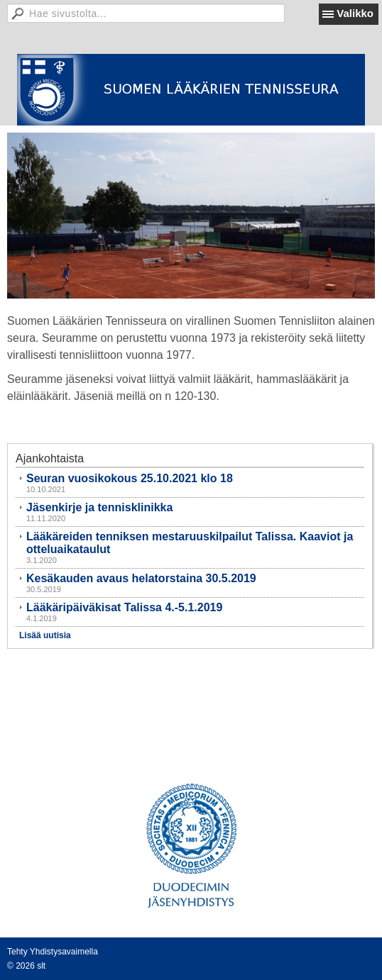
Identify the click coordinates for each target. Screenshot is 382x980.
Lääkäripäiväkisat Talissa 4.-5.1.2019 (124, 607)
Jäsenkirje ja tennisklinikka (99, 507)
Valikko (355, 13)
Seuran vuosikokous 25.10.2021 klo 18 (130, 478)
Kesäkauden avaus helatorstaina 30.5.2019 (141, 578)
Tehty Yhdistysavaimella (53, 952)
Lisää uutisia (45, 635)
